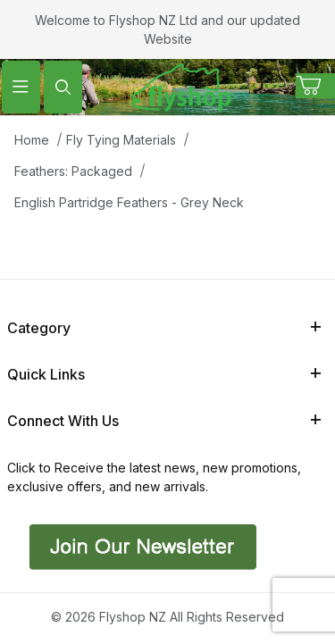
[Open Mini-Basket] (315, 86)
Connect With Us (164, 421)
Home (32, 140)
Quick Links (164, 374)
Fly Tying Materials (121, 140)
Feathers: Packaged (73, 171)
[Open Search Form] (63, 87)
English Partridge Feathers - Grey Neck (129, 202)
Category (164, 328)
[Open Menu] (21, 87)
